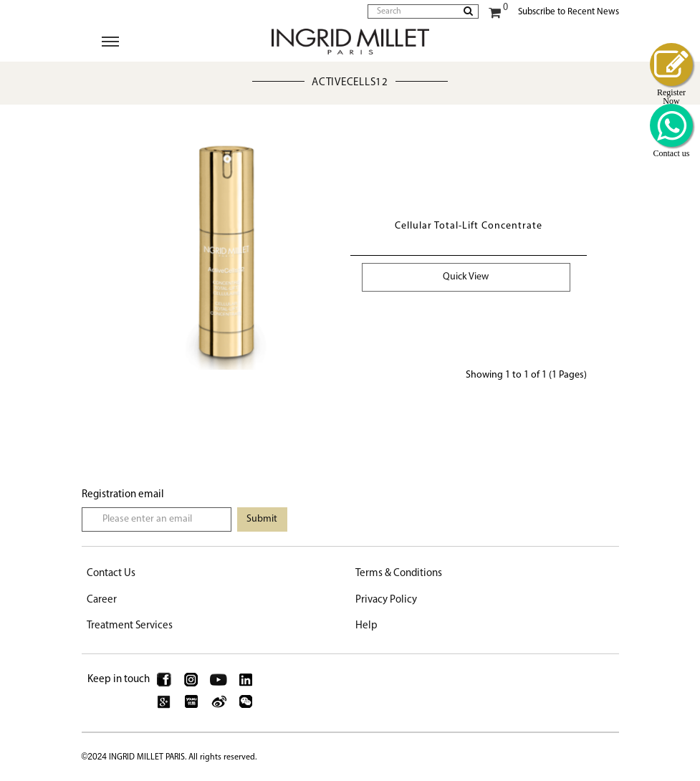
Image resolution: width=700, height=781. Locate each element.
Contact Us (111, 574)
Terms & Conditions (399, 574)
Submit (262, 519)
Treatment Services (130, 626)
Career (102, 600)
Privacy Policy (386, 600)
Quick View (466, 277)
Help (366, 626)
